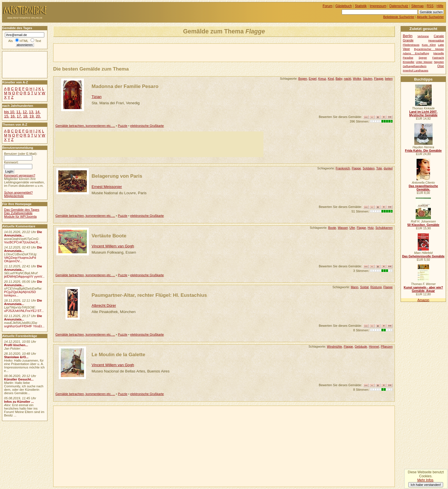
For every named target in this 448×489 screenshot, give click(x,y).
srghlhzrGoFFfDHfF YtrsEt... (24, 326)
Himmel (374, 346)
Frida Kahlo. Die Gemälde (423, 151)
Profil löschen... (16, 345)
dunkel (388, 168)
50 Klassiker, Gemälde (423, 225)
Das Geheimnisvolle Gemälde (423, 256)
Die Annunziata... (23, 234)
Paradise (408, 58)
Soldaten (369, 168)
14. (38, 112)
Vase (406, 49)
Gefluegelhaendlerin (415, 66)
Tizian (97, 97)
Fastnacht (438, 58)
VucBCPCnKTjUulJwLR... (22, 242)
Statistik (361, 6)
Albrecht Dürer (104, 305)
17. (19, 116)
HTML (24, 41)
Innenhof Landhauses (416, 71)
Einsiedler (409, 62)
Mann (355, 287)
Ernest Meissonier (107, 187)
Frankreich (343, 168)
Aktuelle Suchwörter (430, 17)
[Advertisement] (120, 52)
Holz (371, 228)
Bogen (303, 79)
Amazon (423, 300)
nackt (348, 79)
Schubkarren (384, 228)
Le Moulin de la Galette (119, 354)
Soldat (364, 287)
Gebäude (361, 346)
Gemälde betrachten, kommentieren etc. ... (85, 126)
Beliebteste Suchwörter (399, 17)
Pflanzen (387, 346)
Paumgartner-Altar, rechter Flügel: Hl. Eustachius (149, 295)
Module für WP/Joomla (20, 217)
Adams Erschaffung (416, 53)
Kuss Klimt (429, 45)
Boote (332, 228)
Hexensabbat (436, 41)
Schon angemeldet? (18, 193)
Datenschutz (399, 6)
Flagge (379, 79)
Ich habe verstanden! (426, 485)
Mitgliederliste (14, 196)
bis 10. (10, 112)
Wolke (357, 79)
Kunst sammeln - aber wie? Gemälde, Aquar (423, 289)
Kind (331, 79)
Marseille (439, 53)
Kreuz (322, 79)
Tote (379, 168)
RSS (430, 6)
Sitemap (417, 6)
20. (38, 116)
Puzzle (123, 126)
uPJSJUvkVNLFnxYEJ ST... (24, 311)
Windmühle (334, 346)
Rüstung (376, 287)
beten (389, 79)
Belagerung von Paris (117, 176)
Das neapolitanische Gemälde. (423, 188)
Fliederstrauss (411, 45)
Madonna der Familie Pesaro (125, 86)
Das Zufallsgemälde (18, 213)
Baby (339, 79)
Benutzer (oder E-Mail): (21, 154)
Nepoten (439, 62)
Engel (313, 79)
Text (38, 41)
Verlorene (423, 36)
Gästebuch (344, 6)
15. (7, 116)
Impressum (378, 6)
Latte (441, 45)
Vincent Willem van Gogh (113, 246)
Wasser (343, 228)
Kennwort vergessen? (20, 175)
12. (25, 112)
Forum (328, 6)
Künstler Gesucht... (19, 379)
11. (19, 112)
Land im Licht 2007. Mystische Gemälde (423, 113)
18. (26, 116)
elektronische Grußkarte (147, 126)
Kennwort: (11, 162)
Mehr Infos (425, 480)
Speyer (423, 58)
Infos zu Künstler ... (19, 402)
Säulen (368, 79)
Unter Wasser (424, 62)
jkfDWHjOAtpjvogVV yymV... (24, 276)
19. (32, 116)
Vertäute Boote (109, 236)
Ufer (352, 228)
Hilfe (440, 6)
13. (31, 112)
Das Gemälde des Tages (22, 210)
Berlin (408, 36)
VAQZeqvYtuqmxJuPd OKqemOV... (20, 259)
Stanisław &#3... (16, 357)
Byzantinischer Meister (429, 49)
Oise (441, 66)
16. (13, 116)
